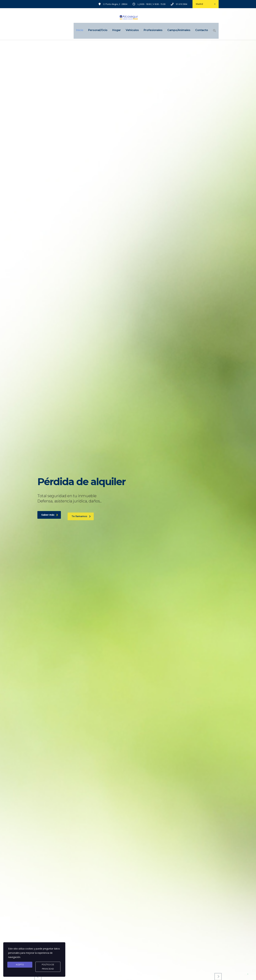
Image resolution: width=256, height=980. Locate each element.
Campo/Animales (175, 30)
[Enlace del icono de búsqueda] (210, 31)
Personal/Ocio (94, 30)
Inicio (75, 30)
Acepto (20, 965)
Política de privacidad (48, 967)
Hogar (112, 30)
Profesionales (149, 30)
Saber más (50, 522)
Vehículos (128, 30)
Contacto (197, 30)
